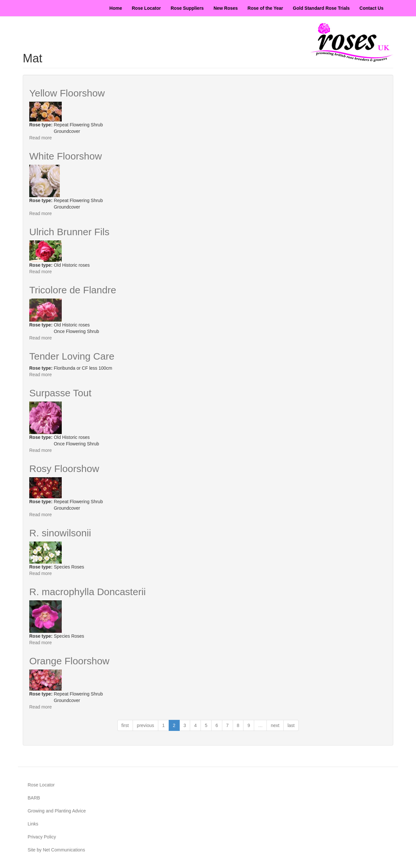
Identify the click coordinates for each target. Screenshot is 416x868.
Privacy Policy (42, 837)
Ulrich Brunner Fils (69, 232)
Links (33, 824)
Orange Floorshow (69, 661)
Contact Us (371, 8)
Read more (40, 138)
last (291, 725)
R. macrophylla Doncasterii (87, 592)
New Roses (226, 8)
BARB (34, 798)
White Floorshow (65, 156)
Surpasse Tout (60, 393)
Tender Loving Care (72, 356)
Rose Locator (146, 8)
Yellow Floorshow (67, 93)
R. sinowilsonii (60, 533)
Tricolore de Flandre (73, 290)
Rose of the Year (265, 8)
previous (145, 725)
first (125, 725)
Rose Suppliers (187, 8)
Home (116, 8)
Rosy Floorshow (64, 469)
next (275, 725)
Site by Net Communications (56, 850)
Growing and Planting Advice (57, 811)
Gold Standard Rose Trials (321, 8)
